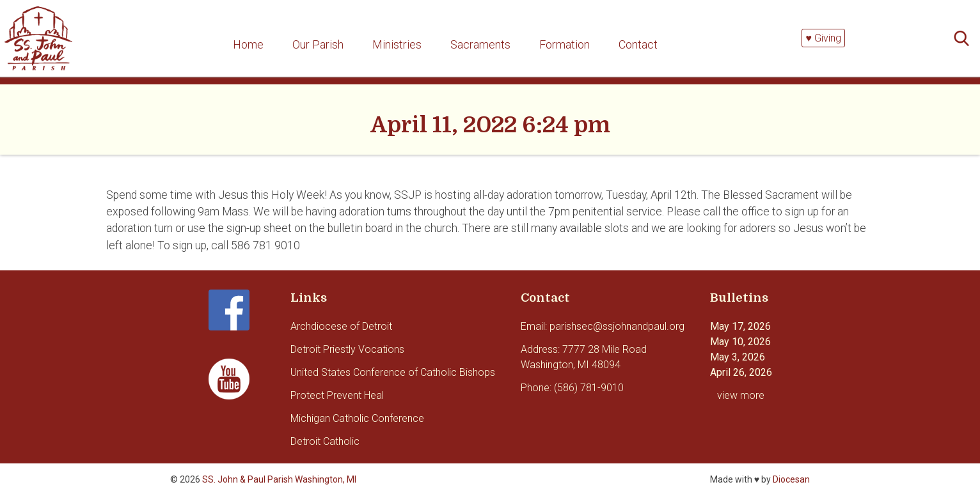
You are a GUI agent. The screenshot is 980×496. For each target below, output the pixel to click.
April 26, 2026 (741, 372)
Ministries (397, 44)
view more (741, 395)
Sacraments (480, 44)
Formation (565, 44)
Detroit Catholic (325, 441)
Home (248, 44)
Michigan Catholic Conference (357, 418)
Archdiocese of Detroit (341, 326)
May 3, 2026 (738, 357)
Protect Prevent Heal (337, 395)
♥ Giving (823, 38)
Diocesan (791, 479)
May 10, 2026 (740, 342)
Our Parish (318, 44)
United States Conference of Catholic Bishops (393, 372)
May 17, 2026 (740, 326)
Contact (638, 44)
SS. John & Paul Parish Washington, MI (279, 479)
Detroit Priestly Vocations (347, 349)
